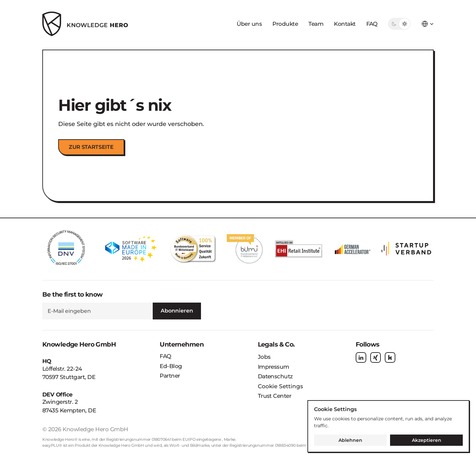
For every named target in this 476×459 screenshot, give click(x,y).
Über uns (249, 24)
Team (316, 24)
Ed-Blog (171, 366)
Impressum (274, 367)
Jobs (264, 357)
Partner (170, 376)
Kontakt (345, 24)
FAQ (372, 24)
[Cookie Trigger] (280, 387)
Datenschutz (275, 376)
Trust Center (275, 396)
